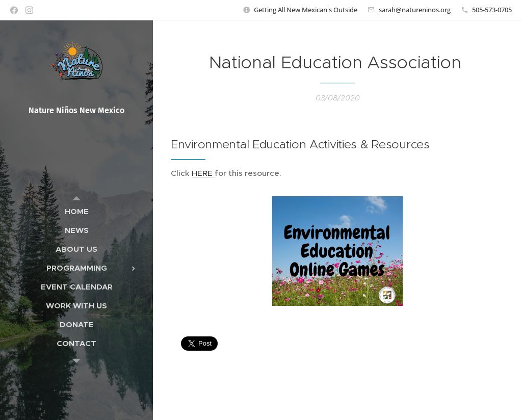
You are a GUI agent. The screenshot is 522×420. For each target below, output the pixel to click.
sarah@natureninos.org (415, 10)
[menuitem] (76, 211)
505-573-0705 (492, 10)
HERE (203, 173)
